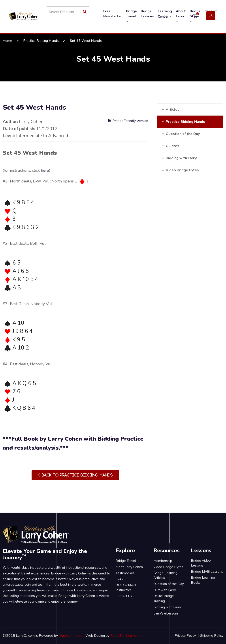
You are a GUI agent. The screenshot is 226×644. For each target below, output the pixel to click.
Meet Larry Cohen (129, 567)
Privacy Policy (185, 636)
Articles (173, 110)
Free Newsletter (113, 14)
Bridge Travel (131, 16)
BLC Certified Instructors (126, 588)
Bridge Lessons (147, 14)
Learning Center (165, 14)
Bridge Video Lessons (201, 563)
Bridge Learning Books (203, 580)
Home (7, 41)
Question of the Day (183, 134)
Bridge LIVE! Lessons (207, 572)
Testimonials (125, 573)
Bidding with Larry (167, 607)
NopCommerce (71, 636)
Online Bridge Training (164, 599)
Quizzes (172, 146)
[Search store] (68, 12)
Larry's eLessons (166, 613)
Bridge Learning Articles (165, 575)
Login (211, 16)
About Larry (181, 16)
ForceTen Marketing (126, 636)
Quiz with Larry (165, 590)
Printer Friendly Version (128, 121)
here (45, 170)
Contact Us (124, 596)
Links (119, 579)
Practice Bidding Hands (41, 41)
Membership (163, 561)
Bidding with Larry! (181, 158)
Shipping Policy (212, 636)
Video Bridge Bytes (182, 170)
